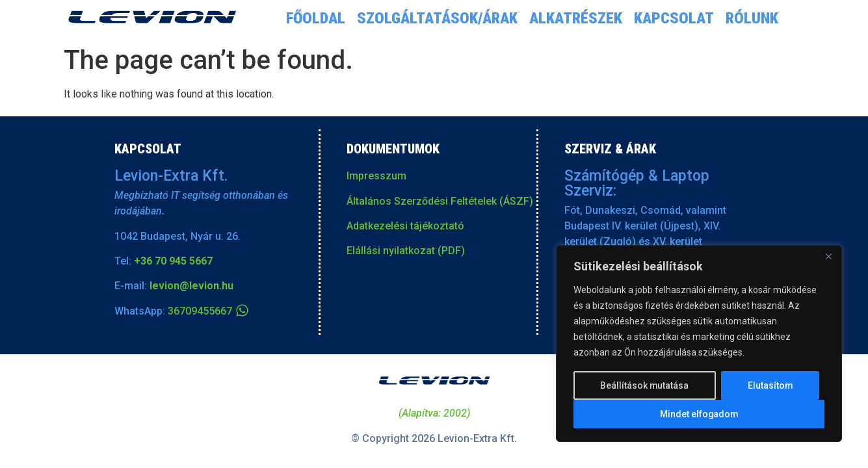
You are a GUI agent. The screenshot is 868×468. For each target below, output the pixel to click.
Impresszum (376, 176)
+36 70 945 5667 (173, 261)
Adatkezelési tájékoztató (405, 226)
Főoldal (316, 18)
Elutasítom (770, 385)
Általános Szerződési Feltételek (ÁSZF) (440, 201)
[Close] (828, 257)
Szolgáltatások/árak (437, 18)
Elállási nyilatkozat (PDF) (406, 251)
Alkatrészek (576, 18)
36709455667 (200, 311)
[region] (699, 344)
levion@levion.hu (191, 286)
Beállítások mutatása (645, 385)
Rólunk (752, 18)
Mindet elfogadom (699, 414)
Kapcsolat (674, 18)
